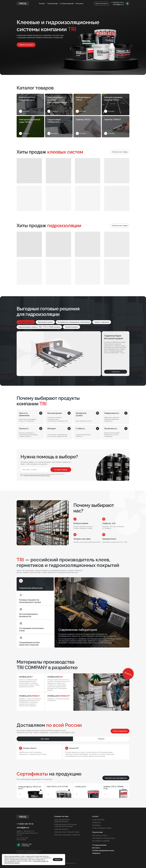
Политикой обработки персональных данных (37, 476)
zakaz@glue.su (118, 4)
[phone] (35, 470)
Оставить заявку (61, 470)
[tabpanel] (73, 752)
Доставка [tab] (45, 739)
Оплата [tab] (101, 739)
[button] (101, 4)
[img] (127, 4)
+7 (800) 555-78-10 (117, 2)
